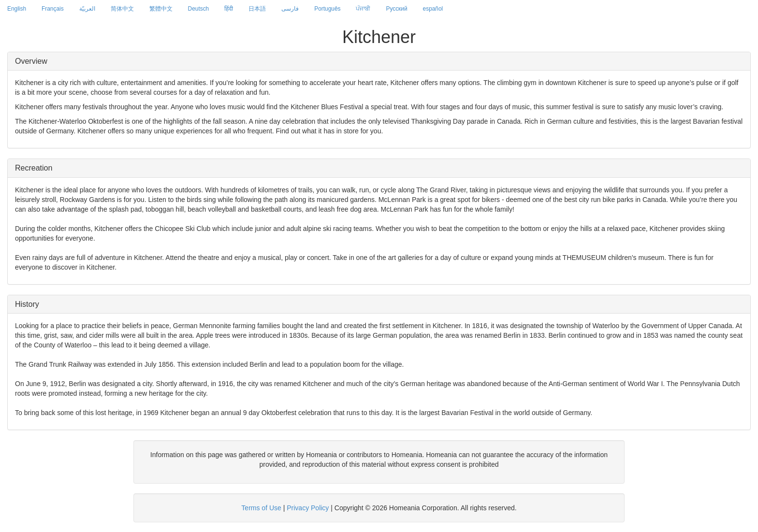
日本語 (257, 9)
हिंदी (229, 9)
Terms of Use (261, 508)
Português (327, 9)
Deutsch (199, 9)
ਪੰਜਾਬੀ (363, 9)
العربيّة (87, 9)
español (433, 9)
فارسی (290, 9)
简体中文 (122, 9)
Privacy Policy (308, 508)
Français (53, 9)
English (17, 9)
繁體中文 (161, 9)
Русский (396, 9)
